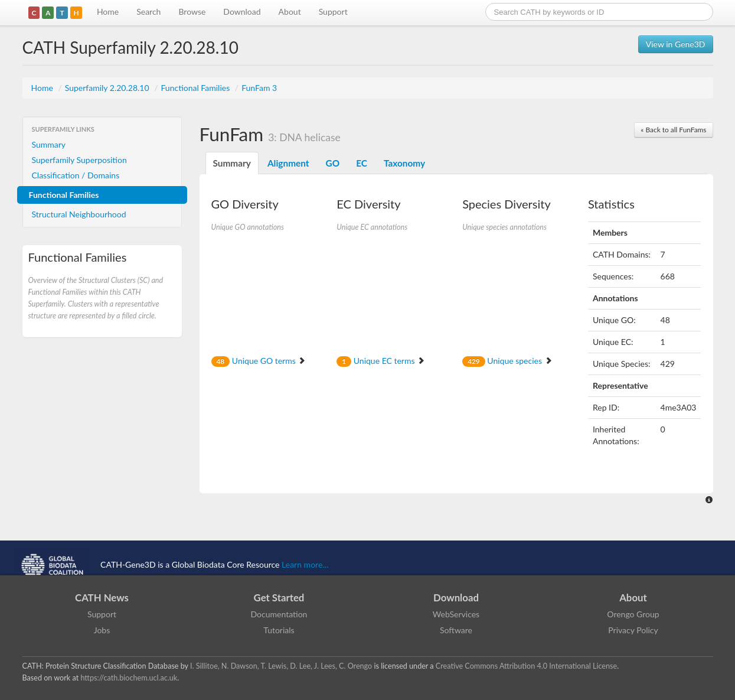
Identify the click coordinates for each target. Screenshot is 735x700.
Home (108, 12)
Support (333, 12)
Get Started (279, 598)
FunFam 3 (259, 88)
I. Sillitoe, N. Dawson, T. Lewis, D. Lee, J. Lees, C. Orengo (281, 666)
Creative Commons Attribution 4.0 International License (526, 666)
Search (148, 12)
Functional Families (196, 88)
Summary (49, 144)
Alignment (288, 163)
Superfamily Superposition (79, 160)
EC (362, 163)
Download (242, 12)
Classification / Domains (76, 175)
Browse (192, 12)
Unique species (507, 361)
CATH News (102, 598)
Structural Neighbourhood (79, 214)
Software (456, 630)
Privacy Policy (633, 630)
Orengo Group (633, 614)
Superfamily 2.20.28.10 (108, 88)
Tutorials (279, 630)
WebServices (456, 614)
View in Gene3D (676, 44)
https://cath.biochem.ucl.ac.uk (129, 678)
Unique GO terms (259, 361)
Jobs (102, 630)
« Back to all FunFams (673, 130)
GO (333, 163)
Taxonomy (404, 163)
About (290, 12)
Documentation (279, 614)
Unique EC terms (381, 361)
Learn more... (305, 564)
